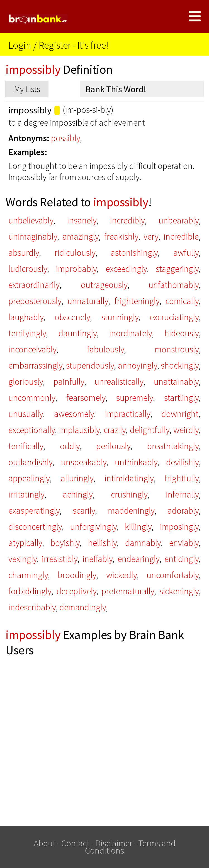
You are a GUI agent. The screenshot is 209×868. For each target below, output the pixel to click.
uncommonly (32, 398)
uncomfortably (173, 575)
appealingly (29, 478)
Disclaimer (114, 843)
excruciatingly (174, 317)
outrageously (104, 285)
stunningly (120, 317)
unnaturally (88, 301)
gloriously (26, 382)
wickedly (121, 575)
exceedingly (126, 269)
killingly (138, 527)
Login (20, 45)
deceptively (76, 591)
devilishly (182, 462)
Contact (75, 843)
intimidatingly (129, 478)
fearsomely (86, 398)
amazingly (81, 237)
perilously (113, 446)
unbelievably (31, 220)
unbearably (179, 220)
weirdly (186, 430)
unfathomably (174, 285)
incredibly (127, 220)
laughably (26, 317)
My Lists (27, 89)
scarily (84, 511)
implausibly (79, 430)
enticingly (182, 559)
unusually (26, 414)
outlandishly (30, 462)
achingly (78, 494)
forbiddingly (30, 591)
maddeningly (131, 511)
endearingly (138, 559)
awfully (186, 253)
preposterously (35, 301)
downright (180, 414)
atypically (25, 543)
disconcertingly (35, 527)
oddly (70, 446)
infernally (182, 494)
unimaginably (33, 237)
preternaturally (128, 591)
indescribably (32, 607)
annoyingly (138, 365)
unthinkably (136, 462)
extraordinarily (34, 285)
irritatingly (26, 494)
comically (182, 301)
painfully (69, 382)
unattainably (176, 382)
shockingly (180, 365)
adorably (183, 511)
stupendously (90, 365)
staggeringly (177, 269)
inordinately (131, 333)
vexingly (23, 559)
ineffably (98, 559)
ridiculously (75, 253)
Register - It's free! (74, 45)
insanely (82, 220)
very (151, 237)
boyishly (65, 543)
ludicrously (28, 269)
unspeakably (84, 462)
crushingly (129, 494)
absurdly (24, 253)
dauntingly (78, 333)
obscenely (72, 317)
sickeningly (179, 591)
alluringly (77, 478)
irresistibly (60, 559)
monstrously (177, 349)
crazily (115, 430)
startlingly (181, 398)
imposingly (179, 527)
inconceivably (32, 349)
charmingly (28, 575)
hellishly (102, 543)
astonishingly (134, 253)
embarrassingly (35, 365)
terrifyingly (27, 333)
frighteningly (137, 301)
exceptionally (32, 430)
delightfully (150, 430)
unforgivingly (93, 527)
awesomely (74, 414)
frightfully (182, 478)
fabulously (106, 349)
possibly (65, 138)
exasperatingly (34, 511)
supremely (135, 398)
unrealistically (119, 382)
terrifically (26, 446)
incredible (181, 237)
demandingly (83, 607)
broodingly (77, 575)
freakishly (121, 237)
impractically (128, 414)
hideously (182, 333)
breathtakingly (173, 446)
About (45, 843)
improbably (76, 269)
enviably (184, 543)
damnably (143, 543)
